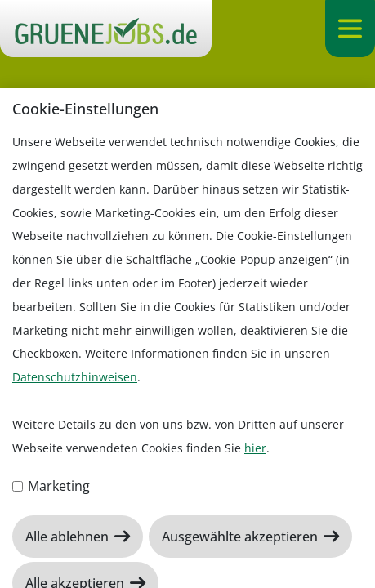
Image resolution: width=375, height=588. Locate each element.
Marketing (51, 486)
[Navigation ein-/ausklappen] (350, 29)
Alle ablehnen (69, 537)
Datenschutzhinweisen (75, 377)
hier (255, 448)
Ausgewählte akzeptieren (241, 537)
